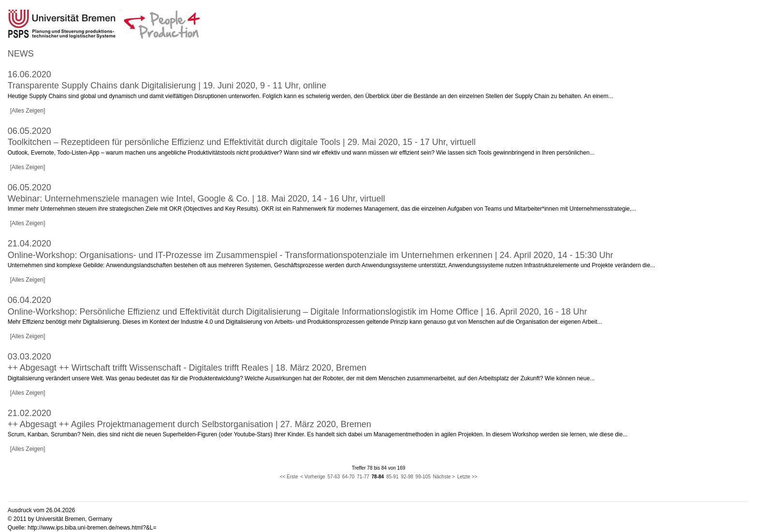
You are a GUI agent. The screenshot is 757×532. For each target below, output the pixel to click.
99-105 (423, 477)
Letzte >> (467, 477)
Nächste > (444, 477)
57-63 (334, 477)
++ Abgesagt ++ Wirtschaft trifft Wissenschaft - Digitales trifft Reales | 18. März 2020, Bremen (187, 368)
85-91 (393, 477)
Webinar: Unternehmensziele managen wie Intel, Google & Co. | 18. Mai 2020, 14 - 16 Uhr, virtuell (197, 199)
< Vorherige (313, 477)
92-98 (407, 477)
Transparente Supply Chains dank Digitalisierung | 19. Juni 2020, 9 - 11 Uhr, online (167, 86)
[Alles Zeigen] (28, 111)
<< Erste (289, 477)
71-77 (363, 477)
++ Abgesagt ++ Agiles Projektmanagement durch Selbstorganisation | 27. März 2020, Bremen (189, 424)
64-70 (349, 477)
